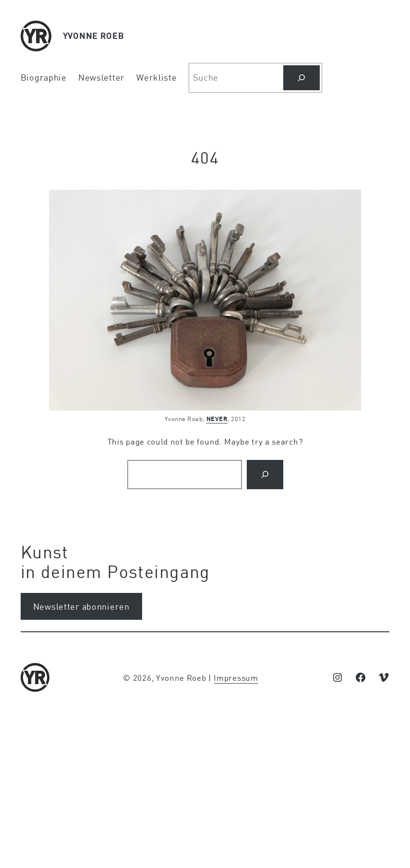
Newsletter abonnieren (81, 606)
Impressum (236, 678)
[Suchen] (301, 78)
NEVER (217, 419)
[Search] (265, 475)
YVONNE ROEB (94, 36)
